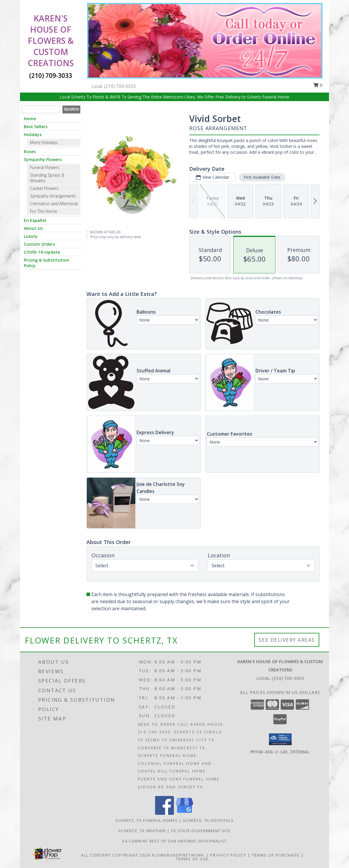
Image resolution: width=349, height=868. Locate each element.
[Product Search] (41, 109)
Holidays (33, 134)
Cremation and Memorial (54, 204)
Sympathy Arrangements (53, 196)
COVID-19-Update (42, 252)
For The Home (44, 211)
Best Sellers (36, 127)
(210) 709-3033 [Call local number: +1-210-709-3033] (120, 86)
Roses (30, 152)
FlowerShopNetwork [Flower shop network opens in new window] (178, 855)
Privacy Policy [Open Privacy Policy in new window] (228, 855)
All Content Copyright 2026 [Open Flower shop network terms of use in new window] (116, 855)
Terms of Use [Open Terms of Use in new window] (192, 859)
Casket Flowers (44, 188)
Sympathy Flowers (43, 159)
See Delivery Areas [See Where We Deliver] (287, 640)
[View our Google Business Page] (185, 813)
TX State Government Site (201, 831)
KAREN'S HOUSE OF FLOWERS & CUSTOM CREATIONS (51, 41)
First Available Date (262, 177)
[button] (280, 739)
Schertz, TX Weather (142, 831)
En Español (35, 220)
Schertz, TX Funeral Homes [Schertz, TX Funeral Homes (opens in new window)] (147, 820)
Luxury (31, 236)
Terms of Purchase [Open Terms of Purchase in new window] (276, 855)
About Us (33, 228)
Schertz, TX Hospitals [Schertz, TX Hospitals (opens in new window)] (208, 820)
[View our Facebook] (164, 813)
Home (30, 119)
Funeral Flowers (45, 167)
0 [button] (318, 85)
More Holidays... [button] (45, 142)
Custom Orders (39, 244)
